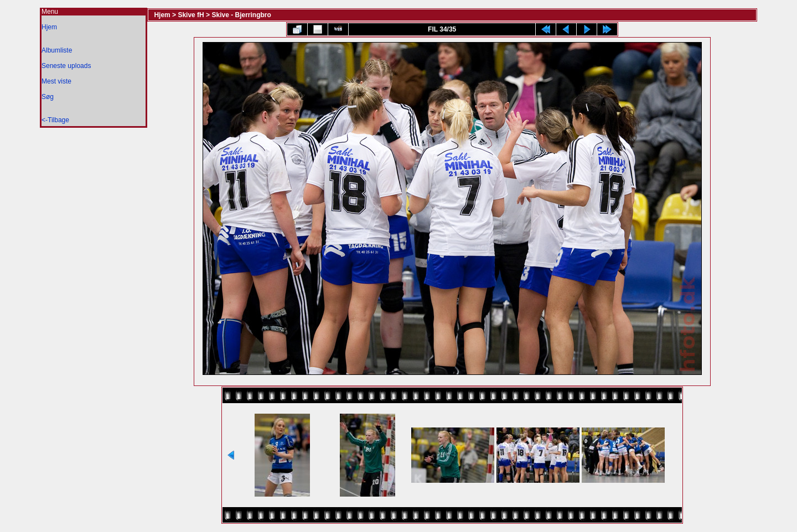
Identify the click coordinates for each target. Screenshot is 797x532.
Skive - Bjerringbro (241, 15)
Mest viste (56, 81)
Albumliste (57, 50)
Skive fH (191, 15)
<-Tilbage (55, 120)
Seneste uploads (66, 66)
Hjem (49, 27)
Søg (48, 97)
